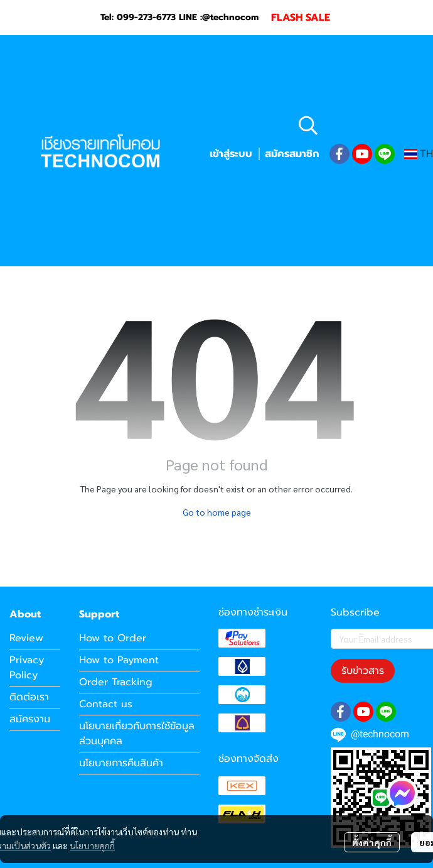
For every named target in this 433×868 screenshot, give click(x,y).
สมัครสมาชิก (292, 154)
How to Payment (119, 660)
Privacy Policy (27, 668)
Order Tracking (116, 682)
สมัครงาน (30, 719)
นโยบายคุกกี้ (92, 845)
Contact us (106, 704)
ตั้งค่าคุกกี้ (372, 842)
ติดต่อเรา (29, 697)
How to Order (113, 638)
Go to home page (217, 512)
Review (26, 638)
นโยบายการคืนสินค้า (121, 763)
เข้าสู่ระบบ (231, 154)
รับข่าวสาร (363, 671)
